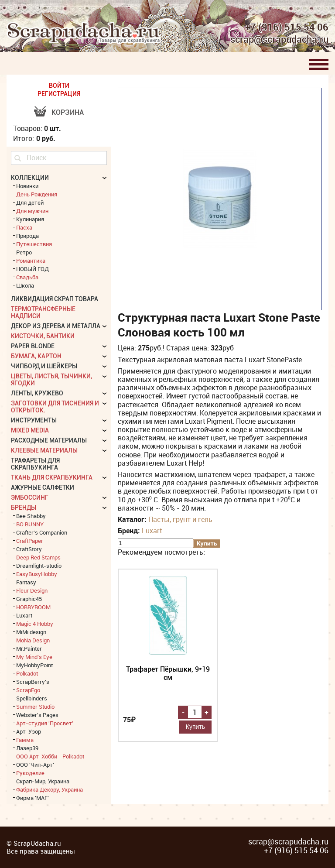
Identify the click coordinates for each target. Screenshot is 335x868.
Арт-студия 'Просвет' (45, 723)
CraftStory (29, 549)
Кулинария (30, 219)
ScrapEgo (28, 690)
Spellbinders (32, 698)
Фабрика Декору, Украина (50, 789)
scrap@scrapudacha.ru (279, 40)
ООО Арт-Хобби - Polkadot (50, 756)
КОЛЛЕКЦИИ (30, 178)
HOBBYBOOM (33, 607)
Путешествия (34, 244)
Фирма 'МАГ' (32, 798)
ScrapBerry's (33, 682)
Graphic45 (29, 599)
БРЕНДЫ (24, 508)
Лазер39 (27, 748)
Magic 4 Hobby (35, 624)
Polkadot (27, 673)
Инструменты (34, 420)
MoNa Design (33, 640)
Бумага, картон (36, 356)
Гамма (25, 740)
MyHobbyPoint (34, 665)
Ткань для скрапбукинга (52, 477)
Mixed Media (30, 430)
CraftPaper (30, 541)
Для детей (30, 202)
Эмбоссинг (30, 497)
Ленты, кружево (37, 393)
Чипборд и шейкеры (44, 366)
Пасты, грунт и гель (180, 519)
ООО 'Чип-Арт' (35, 765)
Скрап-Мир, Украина (43, 781)
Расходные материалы (49, 440)
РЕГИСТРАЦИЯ (59, 94)
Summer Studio (35, 707)
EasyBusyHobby (37, 574)
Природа (27, 236)
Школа (25, 285)
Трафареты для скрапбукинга (35, 464)
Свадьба (27, 277)
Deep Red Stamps (38, 557)
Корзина (68, 112)
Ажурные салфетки (43, 487)
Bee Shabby (31, 516)
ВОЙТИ (59, 86)
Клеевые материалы (44, 450)
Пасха (24, 227)
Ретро (24, 252)
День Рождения (37, 194)
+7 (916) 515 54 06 (287, 27)
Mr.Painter (29, 648)
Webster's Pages (37, 715)
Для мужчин (32, 211)
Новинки (27, 186)
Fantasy (26, 582)
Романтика (31, 261)
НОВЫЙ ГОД (32, 269)
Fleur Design (32, 590)
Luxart (152, 531)
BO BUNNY (30, 524)
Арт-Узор (29, 731)
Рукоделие (30, 773)
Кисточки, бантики (43, 336)
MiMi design (31, 632)
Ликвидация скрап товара (55, 299)
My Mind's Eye (34, 657)
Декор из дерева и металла (56, 326)
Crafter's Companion (42, 532)
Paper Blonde (33, 346)
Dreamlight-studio (39, 566)
